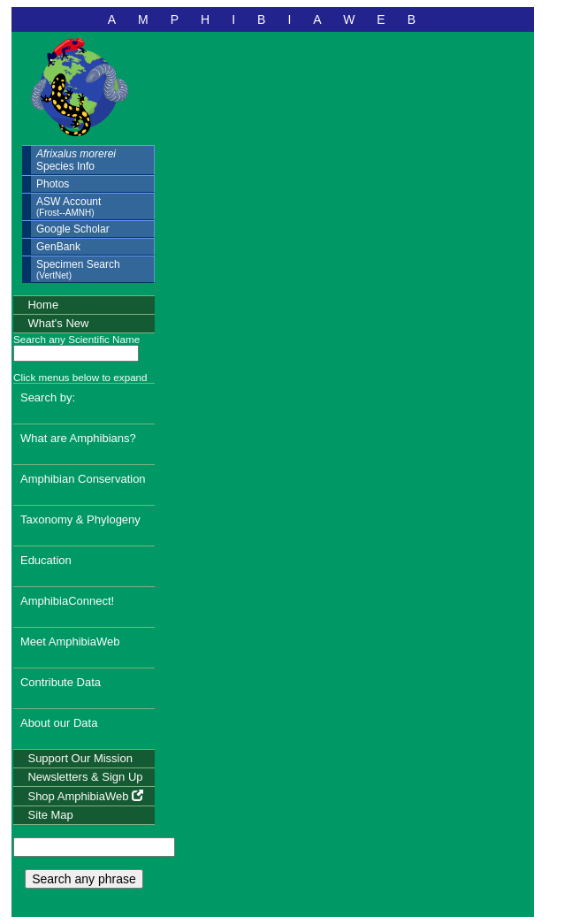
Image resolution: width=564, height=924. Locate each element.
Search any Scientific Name (76, 339)
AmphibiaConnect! (67, 601)
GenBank (58, 247)
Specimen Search (78, 269)
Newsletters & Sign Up (85, 777)
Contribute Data (61, 682)
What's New (58, 323)
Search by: (48, 397)
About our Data (59, 723)
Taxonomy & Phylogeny (80, 519)
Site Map (50, 815)
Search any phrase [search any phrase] (84, 879)
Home (43, 305)
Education (46, 560)
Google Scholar (73, 229)
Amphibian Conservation (83, 479)
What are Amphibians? (78, 438)
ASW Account (69, 206)
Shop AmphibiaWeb (85, 796)
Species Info (76, 160)
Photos (53, 184)
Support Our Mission (80, 758)
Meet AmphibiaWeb (70, 641)
